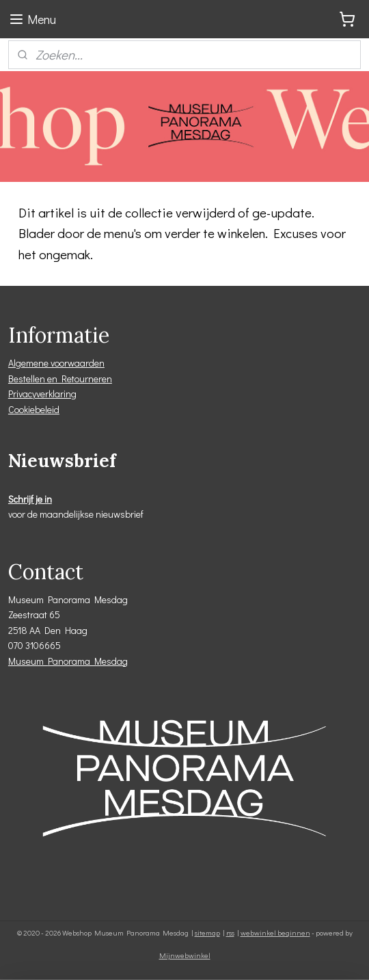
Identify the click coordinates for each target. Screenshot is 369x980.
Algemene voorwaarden (56, 363)
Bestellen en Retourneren (60, 379)
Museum (28, 661)
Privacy (22, 394)
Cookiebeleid (34, 409)
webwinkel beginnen (275, 932)
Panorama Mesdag (88, 661)
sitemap (207, 932)
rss (230, 932)
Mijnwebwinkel (185, 955)
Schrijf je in (30, 499)
